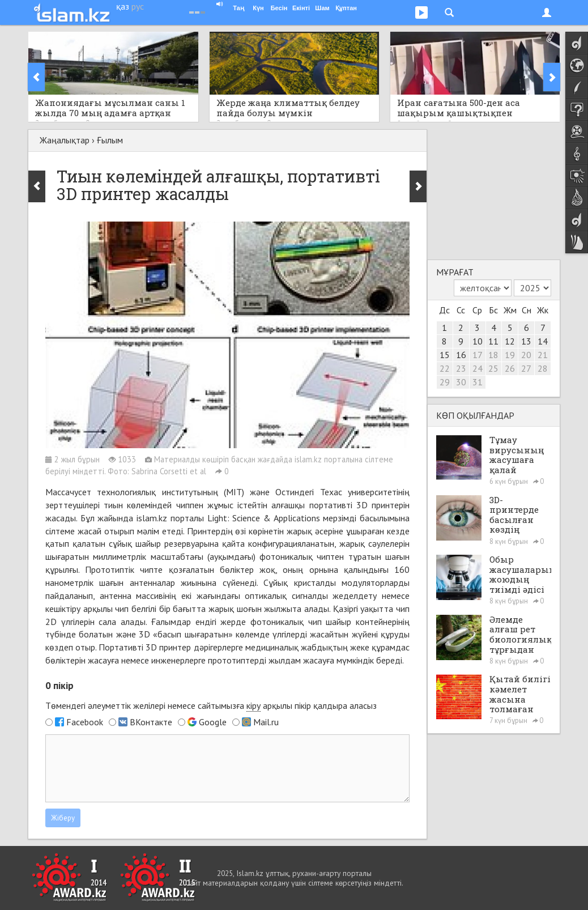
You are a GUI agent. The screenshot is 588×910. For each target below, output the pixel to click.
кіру (253, 705)
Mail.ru (266, 722)
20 (526, 355)
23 (461, 368)
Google (213, 722)
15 (445, 355)
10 (478, 341)
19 (510, 355)
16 (461, 355)
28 (543, 368)
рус (138, 6)
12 (510, 341)
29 (445, 382)
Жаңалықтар (65, 140)
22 (445, 368)
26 (510, 368)
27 (526, 368)
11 (493, 341)
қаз (123, 6)
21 (543, 355)
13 (526, 341)
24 (478, 368)
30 (461, 382)
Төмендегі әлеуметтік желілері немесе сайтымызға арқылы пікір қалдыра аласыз (211, 706)
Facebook (85, 722)
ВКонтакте (151, 722)
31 (478, 382)
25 (493, 368)
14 (543, 341)
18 (493, 355)
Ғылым (110, 140)
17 (478, 355)
